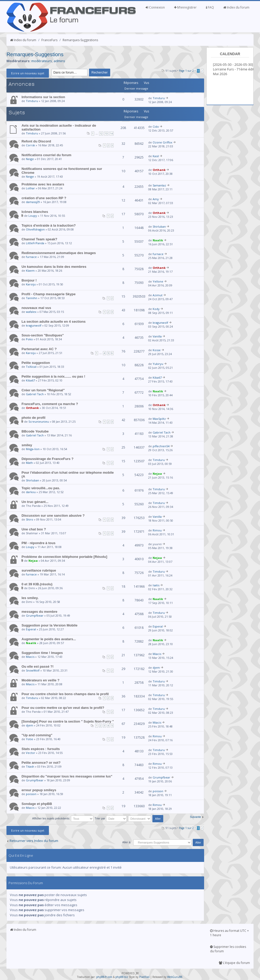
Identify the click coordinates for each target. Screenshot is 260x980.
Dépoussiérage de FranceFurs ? (47, 459)
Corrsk (30, 145)
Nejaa (157, 474)
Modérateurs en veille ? (40, 680)
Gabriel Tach (35, 394)
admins (59, 61)
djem (156, 668)
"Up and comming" (37, 735)
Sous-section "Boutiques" (43, 335)
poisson (31, 794)
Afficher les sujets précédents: (63, 818)
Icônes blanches (35, 212)
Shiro (29, 519)
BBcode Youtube (35, 431)
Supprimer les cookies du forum (228, 949)
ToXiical (31, 367)
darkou (31, 492)
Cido (156, 127)
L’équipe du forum (234, 963)
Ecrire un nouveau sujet (28, 73)
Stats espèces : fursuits (41, 749)
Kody (156, 309)
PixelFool (144, 977)
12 (101, 134)
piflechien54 (161, 446)
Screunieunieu (39, 421)
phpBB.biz (122, 977)
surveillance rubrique (39, 570)
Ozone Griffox (162, 142)
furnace (31, 257)
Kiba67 (30, 380)
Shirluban (159, 226)
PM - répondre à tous (38, 543)
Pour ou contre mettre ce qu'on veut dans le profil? (63, 708)
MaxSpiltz (159, 419)
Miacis (30, 657)
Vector (31, 753)
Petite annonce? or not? (41, 763)
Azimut (158, 295)
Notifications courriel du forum (46, 155)
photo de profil (33, 418)
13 (106, 134)
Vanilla (157, 336)
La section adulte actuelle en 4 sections (54, 322)
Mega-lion (33, 449)
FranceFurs (49, 40)
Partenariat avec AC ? (39, 349)
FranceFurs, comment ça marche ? (50, 404)
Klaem (30, 271)
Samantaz (159, 185)
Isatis (156, 585)
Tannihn (32, 298)
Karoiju (31, 284)
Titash (30, 766)
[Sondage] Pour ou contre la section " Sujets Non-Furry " (68, 721)
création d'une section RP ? (44, 198)
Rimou (157, 530)
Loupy (33, 216)
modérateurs (42, 61)
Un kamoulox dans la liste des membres (54, 267)
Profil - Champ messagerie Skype (49, 294)
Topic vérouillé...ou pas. (41, 488)
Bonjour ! (29, 280)
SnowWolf (33, 670)
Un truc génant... (35, 502)
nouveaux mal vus (36, 308)
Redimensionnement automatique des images (59, 253)
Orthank (159, 170)
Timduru (32, 101)
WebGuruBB (175, 977)
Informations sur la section (43, 97)
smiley (27, 445)
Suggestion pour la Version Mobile (49, 625)
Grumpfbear (35, 615)
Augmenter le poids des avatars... (49, 639)
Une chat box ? (34, 529)
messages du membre (39, 612)
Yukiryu (158, 364)
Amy (156, 199)
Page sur (186, 71)
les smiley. (30, 598)
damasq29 (33, 202)
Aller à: (127, 842)
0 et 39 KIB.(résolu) (37, 584)
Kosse (157, 350)
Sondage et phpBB (37, 804)
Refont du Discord (36, 141)
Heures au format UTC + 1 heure (229, 933)
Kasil (156, 156)
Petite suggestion (36, 363)
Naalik (158, 240)
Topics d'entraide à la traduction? (49, 225)
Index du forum (236, 7)
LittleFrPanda (35, 243)
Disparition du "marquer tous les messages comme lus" (67, 776)
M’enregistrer (185, 7)
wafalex (31, 312)
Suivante (195, 817)
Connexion (155, 7)
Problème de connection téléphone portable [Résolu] (64, 557)
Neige (30, 159)
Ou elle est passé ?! (38, 666)
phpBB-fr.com (104, 977)
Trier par (111, 818)
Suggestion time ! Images (42, 653)
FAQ (210, 7)
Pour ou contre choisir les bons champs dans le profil (65, 694)
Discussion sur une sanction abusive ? (53, 516)
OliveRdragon (35, 229)
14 (112, 134)
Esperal (31, 629)
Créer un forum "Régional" (43, 390)
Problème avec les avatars (43, 184)
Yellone (158, 281)
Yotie (29, 739)
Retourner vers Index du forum (34, 841)
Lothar (30, 188)
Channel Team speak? (39, 239)
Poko (29, 339)
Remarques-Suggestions (80, 40)
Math (29, 463)
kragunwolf (34, 325)
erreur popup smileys (39, 790)
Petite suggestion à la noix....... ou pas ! (53, 376)
